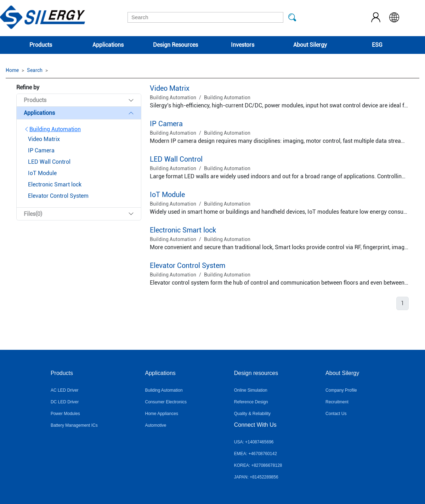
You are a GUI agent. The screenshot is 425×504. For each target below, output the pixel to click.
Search (35, 70)
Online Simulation (251, 390)
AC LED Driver (65, 390)
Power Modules (65, 414)
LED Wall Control (176, 159)
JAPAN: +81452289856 (256, 477)
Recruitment (337, 402)
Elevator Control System (188, 265)
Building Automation (52, 129)
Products (41, 45)
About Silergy (310, 45)
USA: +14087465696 (254, 442)
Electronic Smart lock (183, 230)
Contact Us (336, 414)
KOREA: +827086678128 (258, 465)
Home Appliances (162, 414)
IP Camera (166, 124)
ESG (377, 45)
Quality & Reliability (252, 414)
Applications (108, 45)
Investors (243, 45)
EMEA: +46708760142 (256, 454)
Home (12, 70)
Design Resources (175, 45)
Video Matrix (170, 88)
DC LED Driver (65, 402)
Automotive (156, 425)
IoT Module (167, 195)
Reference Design (251, 402)
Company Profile (341, 390)
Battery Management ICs (74, 425)
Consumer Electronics (166, 402)
